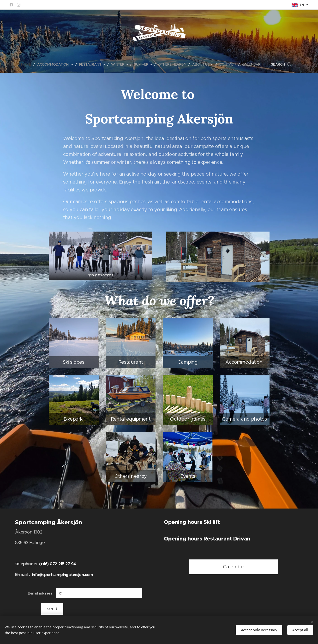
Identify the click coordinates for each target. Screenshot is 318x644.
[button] (286, 64)
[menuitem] (23, 64)
